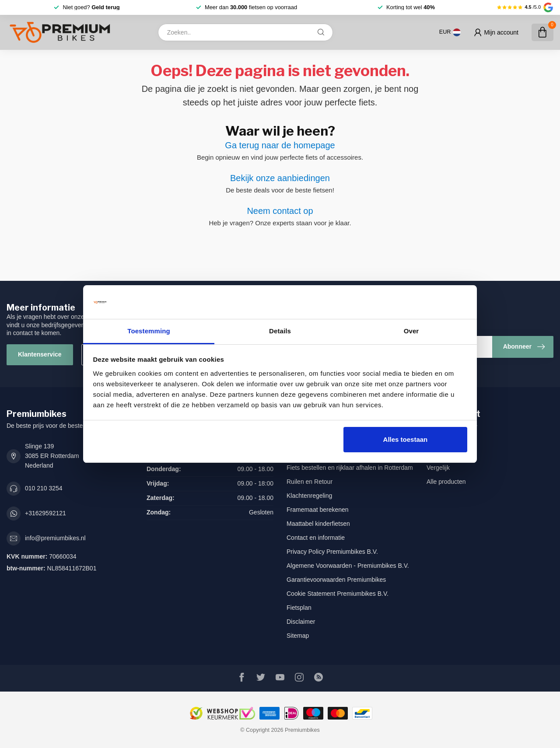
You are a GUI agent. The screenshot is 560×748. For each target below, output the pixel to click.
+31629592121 (45, 513)
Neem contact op (280, 211)
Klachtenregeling (309, 496)
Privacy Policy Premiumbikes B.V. (332, 552)
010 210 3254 (44, 488)
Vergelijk (438, 468)
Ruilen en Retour (310, 482)
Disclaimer (301, 622)
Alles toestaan (406, 439)
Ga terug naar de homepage (280, 145)
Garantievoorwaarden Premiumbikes (336, 580)
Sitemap (298, 636)
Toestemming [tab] (149, 331)
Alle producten (446, 482)
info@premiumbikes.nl (55, 538)
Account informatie (452, 426)
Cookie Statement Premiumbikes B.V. (338, 594)
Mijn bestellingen (449, 440)
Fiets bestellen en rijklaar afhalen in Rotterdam (350, 468)
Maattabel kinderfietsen (318, 524)
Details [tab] (280, 331)
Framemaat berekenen (318, 510)
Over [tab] (411, 331)
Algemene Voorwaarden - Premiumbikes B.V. (348, 566)
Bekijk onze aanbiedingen (280, 178)
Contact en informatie (316, 538)
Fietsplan (299, 608)
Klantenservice (40, 354)
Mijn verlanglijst (448, 454)
